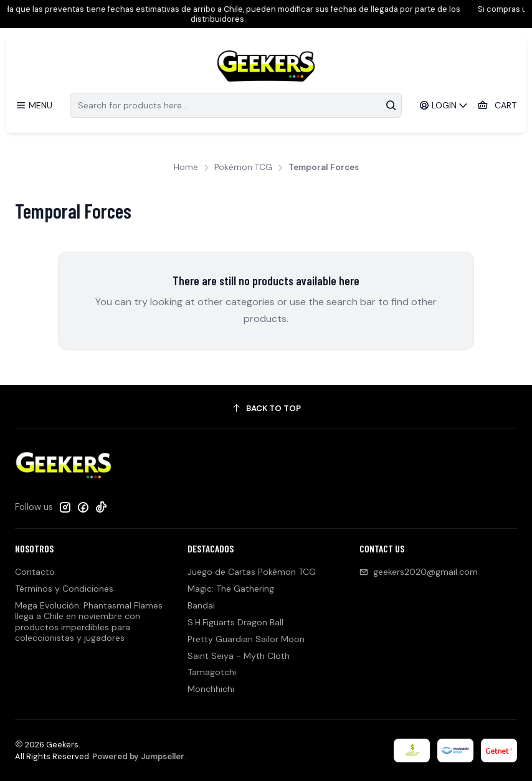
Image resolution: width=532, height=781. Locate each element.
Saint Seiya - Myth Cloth (239, 656)
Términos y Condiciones (64, 589)
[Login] (444, 106)
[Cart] (497, 106)
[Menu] (34, 106)
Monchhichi (211, 689)
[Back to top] (266, 408)
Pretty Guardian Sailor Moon (246, 639)
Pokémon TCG (243, 168)
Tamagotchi (212, 672)
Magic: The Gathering (231, 589)
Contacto (35, 572)
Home (186, 168)
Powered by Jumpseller (138, 756)
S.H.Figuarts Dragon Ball (235, 622)
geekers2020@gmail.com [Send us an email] (419, 572)
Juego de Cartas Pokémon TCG (252, 572)
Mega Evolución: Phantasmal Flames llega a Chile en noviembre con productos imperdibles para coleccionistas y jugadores (89, 622)
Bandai (201, 605)
